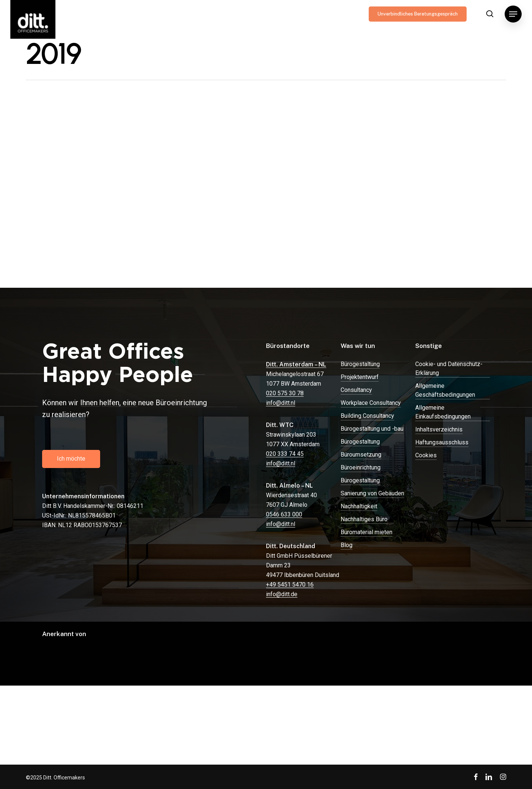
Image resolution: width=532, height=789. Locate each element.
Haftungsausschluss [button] (442, 442)
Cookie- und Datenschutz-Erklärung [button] (449, 368)
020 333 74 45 (285, 454)
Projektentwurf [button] (360, 377)
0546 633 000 (284, 514)
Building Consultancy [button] (367, 416)
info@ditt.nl (281, 403)
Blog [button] (347, 545)
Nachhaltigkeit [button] (359, 506)
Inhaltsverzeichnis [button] (439, 429)
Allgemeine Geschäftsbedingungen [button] (445, 390)
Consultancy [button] (356, 390)
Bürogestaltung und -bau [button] (372, 429)
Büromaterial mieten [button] (366, 532)
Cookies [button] (426, 455)
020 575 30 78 (285, 393)
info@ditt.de (282, 594)
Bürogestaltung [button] (360, 364)
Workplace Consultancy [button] (371, 403)
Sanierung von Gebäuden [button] (372, 493)
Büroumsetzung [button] (361, 455)
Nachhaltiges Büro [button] (364, 519)
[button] (513, 14)
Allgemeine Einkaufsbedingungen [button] (443, 412)
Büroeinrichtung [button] (361, 467)
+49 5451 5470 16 (290, 585)
